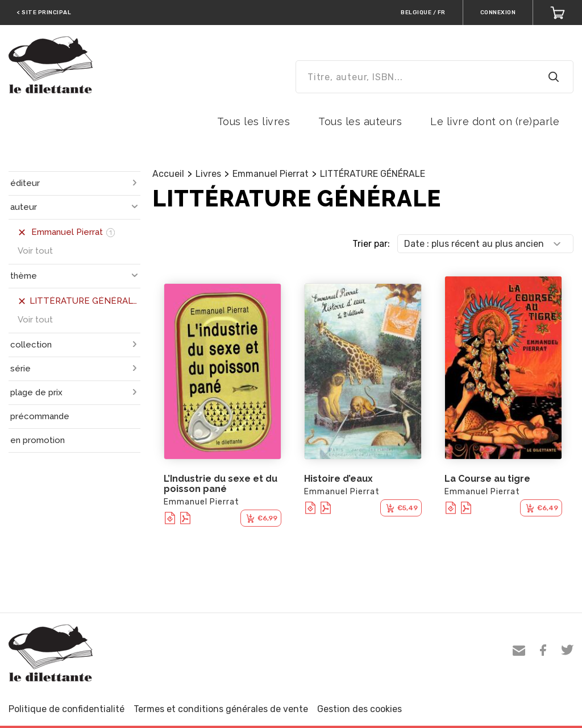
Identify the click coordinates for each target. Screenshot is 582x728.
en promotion (38, 440)
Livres (208, 174)
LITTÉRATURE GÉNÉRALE (373, 174)
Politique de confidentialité (66, 709)
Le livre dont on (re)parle (495, 121)
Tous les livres (254, 121)
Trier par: (371, 244)
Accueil (168, 174)
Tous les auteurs (360, 121)
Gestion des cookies (359, 709)
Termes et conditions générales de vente (221, 709)
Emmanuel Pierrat (271, 174)
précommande (40, 416)
